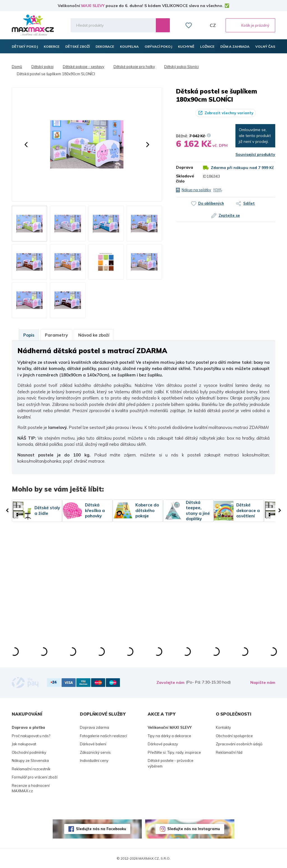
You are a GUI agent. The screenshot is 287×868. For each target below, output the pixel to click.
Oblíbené (189, 25)
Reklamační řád (229, 752)
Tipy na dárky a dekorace (169, 736)
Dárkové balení (93, 744)
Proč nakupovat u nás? (31, 736)
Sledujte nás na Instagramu (194, 829)
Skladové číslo (185, 179)
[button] (26, 145)
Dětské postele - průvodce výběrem (171, 763)
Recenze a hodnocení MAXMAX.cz (31, 788)
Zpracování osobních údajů (239, 744)
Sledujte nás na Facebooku (101, 829)
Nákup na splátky (196, 190)
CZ (213, 25)
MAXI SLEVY (93, 6)
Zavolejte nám (170, 682)
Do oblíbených (211, 203)
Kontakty (223, 727)
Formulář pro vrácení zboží (35, 777)
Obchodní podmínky (29, 752)
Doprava (185, 167)
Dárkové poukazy (163, 744)
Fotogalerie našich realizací (103, 736)
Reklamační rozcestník (31, 769)
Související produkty (255, 154)
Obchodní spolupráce (234, 736)
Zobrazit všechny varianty (229, 113)
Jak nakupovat (24, 744)
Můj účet (201, 25)
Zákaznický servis (95, 752)
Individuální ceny (94, 760)
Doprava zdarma (94, 727)
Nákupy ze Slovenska (30, 760)
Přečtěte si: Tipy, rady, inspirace (174, 752)
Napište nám (263, 682)
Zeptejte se (229, 215)
